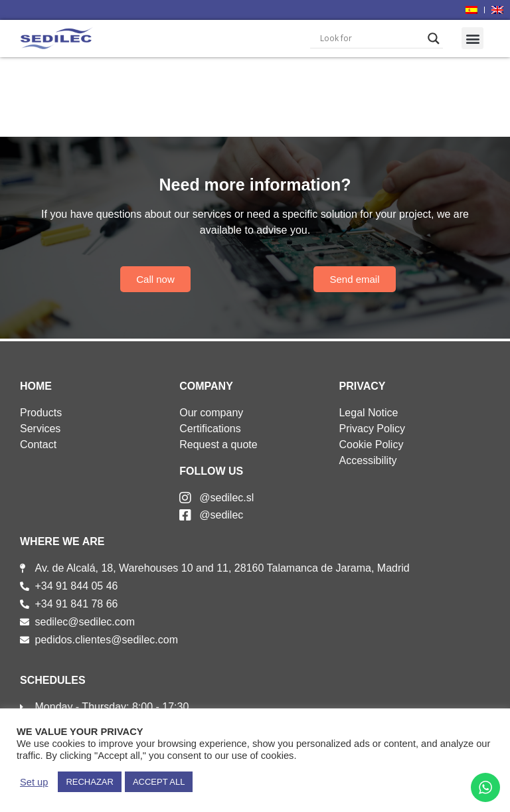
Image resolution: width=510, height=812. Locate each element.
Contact (38, 445)
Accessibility (368, 460)
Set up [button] (34, 782)
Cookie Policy (371, 445)
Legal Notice (368, 413)
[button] (472, 38)
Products (41, 413)
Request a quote (218, 445)
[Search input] (371, 39)
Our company (211, 413)
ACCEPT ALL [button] (159, 782)
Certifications (210, 429)
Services (40, 429)
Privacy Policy (372, 429)
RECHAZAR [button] (90, 782)
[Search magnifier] (434, 39)
